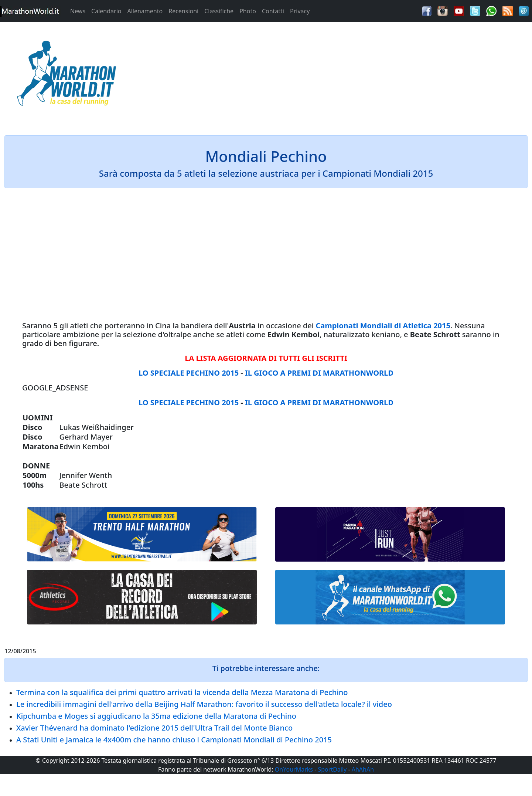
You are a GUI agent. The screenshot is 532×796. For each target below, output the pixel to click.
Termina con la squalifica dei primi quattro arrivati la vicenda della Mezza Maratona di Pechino (182, 692)
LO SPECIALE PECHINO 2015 (189, 373)
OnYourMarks (294, 769)
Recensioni (183, 11)
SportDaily (332, 769)
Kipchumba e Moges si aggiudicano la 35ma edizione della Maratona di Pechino (156, 716)
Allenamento (145, 11)
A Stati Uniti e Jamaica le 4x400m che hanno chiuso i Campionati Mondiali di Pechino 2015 (174, 740)
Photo (248, 11)
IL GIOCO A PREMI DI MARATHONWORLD (319, 373)
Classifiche (219, 11)
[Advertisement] (332, 75)
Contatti (273, 11)
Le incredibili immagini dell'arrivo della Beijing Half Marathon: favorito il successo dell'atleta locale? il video (204, 704)
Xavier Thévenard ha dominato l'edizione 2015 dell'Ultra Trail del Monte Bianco (154, 728)
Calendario (106, 11)
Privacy (300, 11)
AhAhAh (363, 769)
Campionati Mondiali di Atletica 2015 (383, 326)
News (78, 11)
